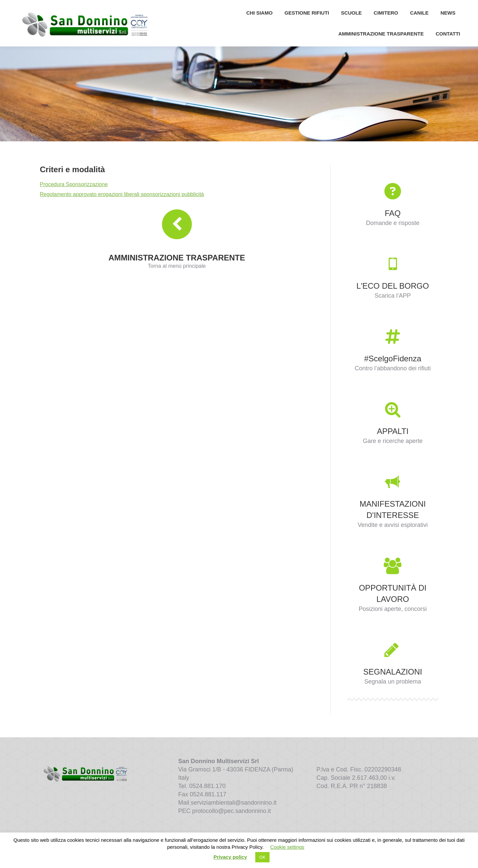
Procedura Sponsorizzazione (74, 199)
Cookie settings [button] (287, 847)
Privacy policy (230, 857)
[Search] (428, 7)
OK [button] (262, 857)
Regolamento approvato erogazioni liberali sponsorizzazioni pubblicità (122, 209)
